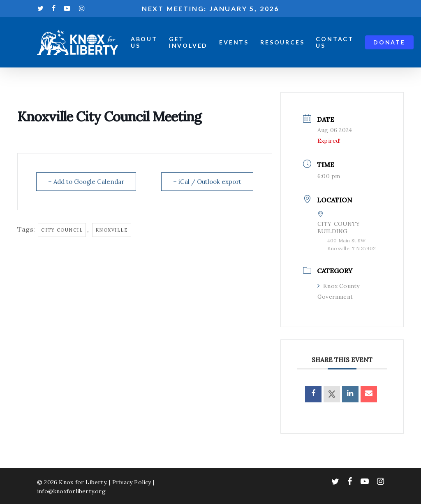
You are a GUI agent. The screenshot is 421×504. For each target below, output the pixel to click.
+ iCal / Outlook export (207, 182)
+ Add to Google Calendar (86, 182)
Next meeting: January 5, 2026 (210, 8)
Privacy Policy (132, 482)
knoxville (112, 230)
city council (62, 230)
